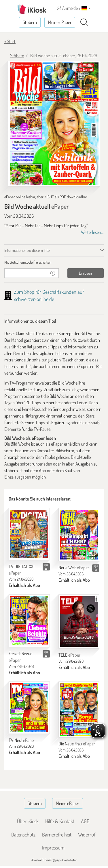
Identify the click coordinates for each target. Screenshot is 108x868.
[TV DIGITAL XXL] (29, 534)
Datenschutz (23, 834)
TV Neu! (22, 740)
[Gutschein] (26, 273)
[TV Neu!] (29, 708)
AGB (85, 821)
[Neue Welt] (79, 535)
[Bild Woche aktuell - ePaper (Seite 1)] (54, 124)
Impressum (53, 847)
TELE (69, 655)
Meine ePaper (60, 22)
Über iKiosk (28, 821)
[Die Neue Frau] (79, 709)
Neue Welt (74, 568)
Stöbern (30, 22)
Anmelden (69, 8)
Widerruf (87, 834)
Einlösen (85, 273)
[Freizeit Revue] (29, 621)
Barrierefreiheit (57, 834)
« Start (10, 41)
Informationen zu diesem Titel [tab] (27, 250)
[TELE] (79, 622)
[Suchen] (84, 23)
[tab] (54, 262)
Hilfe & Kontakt (60, 821)
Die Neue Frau (77, 744)
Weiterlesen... (92, 232)
